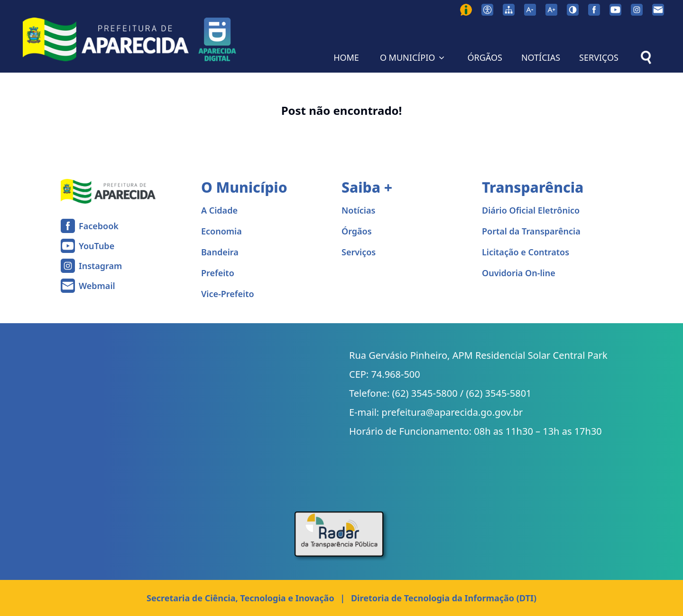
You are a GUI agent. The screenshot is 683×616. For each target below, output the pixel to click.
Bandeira (220, 252)
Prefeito (218, 273)
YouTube (97, 246)
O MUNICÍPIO (413, 57)
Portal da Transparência (531, 231)
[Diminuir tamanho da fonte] (530, 10)
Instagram (100, 266)
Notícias (358, 210)
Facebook (99, 226)
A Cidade (219, 210)
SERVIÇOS (599, 57)
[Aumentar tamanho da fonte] (551, 10)
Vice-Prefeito (228, 294)
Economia (222, 231)
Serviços (359, 252)
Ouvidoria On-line (519, 273)
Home (17, 85)
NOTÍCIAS (541, 57)
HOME (346, 57)
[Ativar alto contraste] (573, 10)
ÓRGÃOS (485, 57)
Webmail (97, 286)
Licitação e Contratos (526, 252)
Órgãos (357, 231)
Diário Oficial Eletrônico (531, 210)
